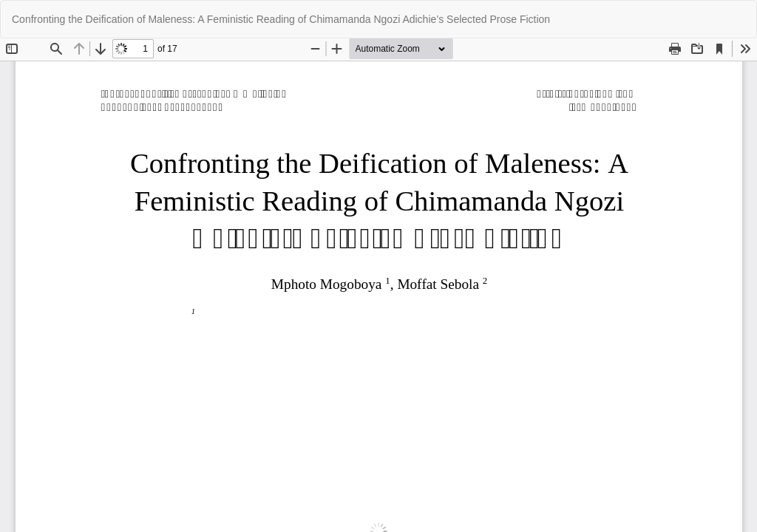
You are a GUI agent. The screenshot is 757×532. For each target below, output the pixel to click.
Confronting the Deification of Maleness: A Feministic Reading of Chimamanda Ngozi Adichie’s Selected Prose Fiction (281, 19)
